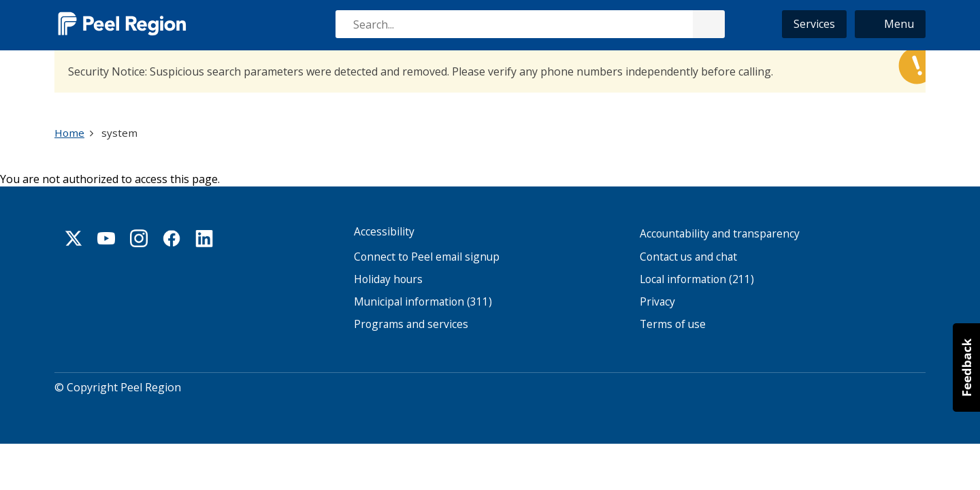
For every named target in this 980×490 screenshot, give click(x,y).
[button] (890, 24)
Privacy (657, 302)
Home (69, 133)
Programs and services (411, 324)
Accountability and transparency (720, 234)
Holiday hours (388, 279)
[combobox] (529, 24)
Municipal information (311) (423, 302)
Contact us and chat (688, 257)
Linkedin (204, 238)
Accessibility (384, 232)
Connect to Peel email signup (427, 257)
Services (814, 24)
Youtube (106, 238)
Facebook (171, 238)
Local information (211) (697, 279)
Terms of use (673, 324)
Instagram (139, 238)
